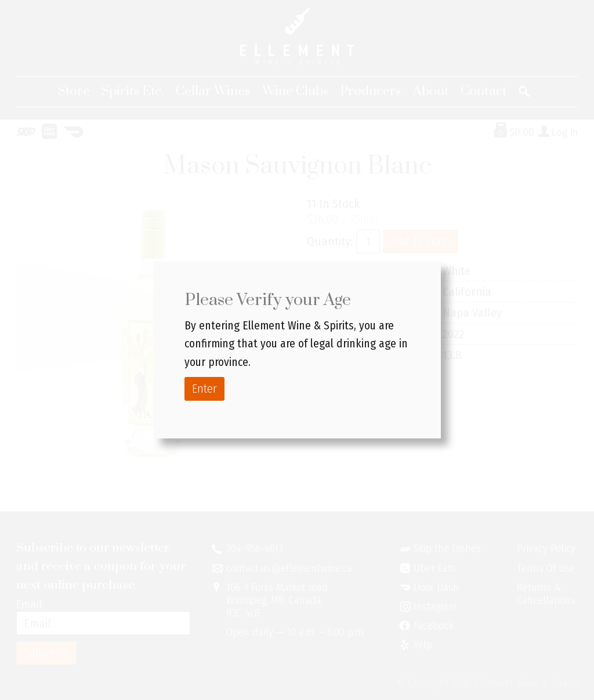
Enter (204, 389)
